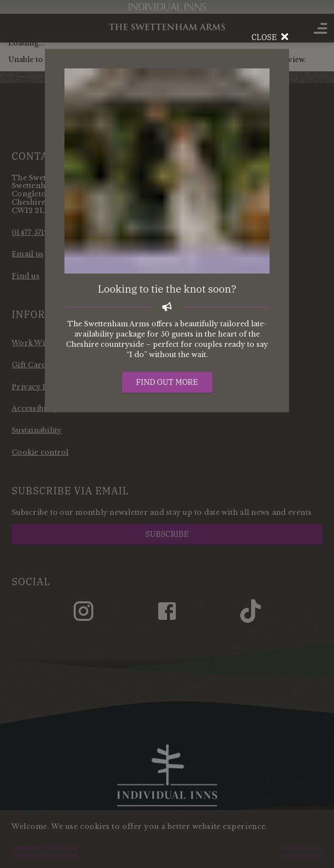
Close (270, 37)
